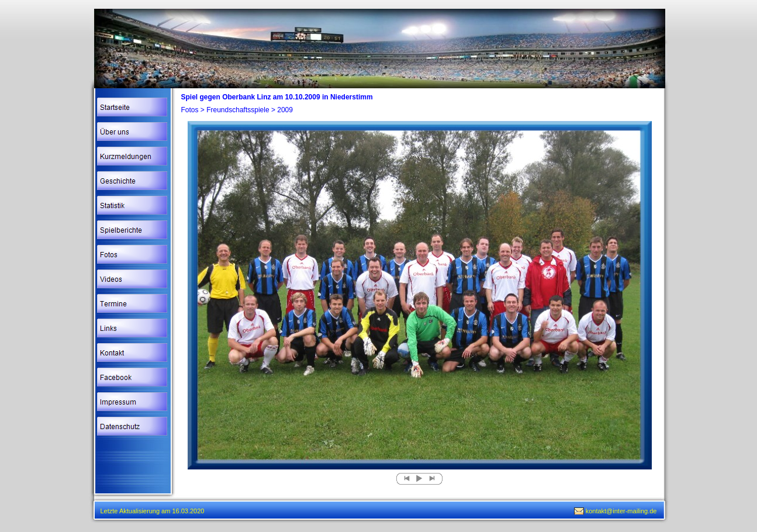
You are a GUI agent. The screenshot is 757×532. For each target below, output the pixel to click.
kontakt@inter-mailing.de (621, 511)
